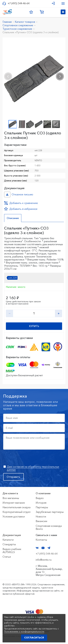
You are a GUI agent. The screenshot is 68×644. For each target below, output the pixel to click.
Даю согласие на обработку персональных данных (33, 468)
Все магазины (11, 498)
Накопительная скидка (16, 507)
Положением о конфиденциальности (24, 631)
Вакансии (41, 521)
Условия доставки (14, 516)
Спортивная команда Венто (49, 527)
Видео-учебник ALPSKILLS (12, 551)
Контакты (41, 540)
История (41, 503)
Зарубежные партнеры (50, 512)
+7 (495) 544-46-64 (19, 3)
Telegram (49, 548)
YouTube (43, 548)
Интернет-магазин (14, 503)
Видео (40, 498)
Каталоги (8, 540)
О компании (43, 493)
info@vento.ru (44, 560)
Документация (12, 535)
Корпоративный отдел (16, 512)
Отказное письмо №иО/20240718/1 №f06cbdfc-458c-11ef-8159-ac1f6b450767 (7, 194)
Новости (41, 516)
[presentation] (8, 76)
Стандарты (9, 544)
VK (37, 548)
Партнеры (42, 507)
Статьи (7, 557)
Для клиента (10, 493)
